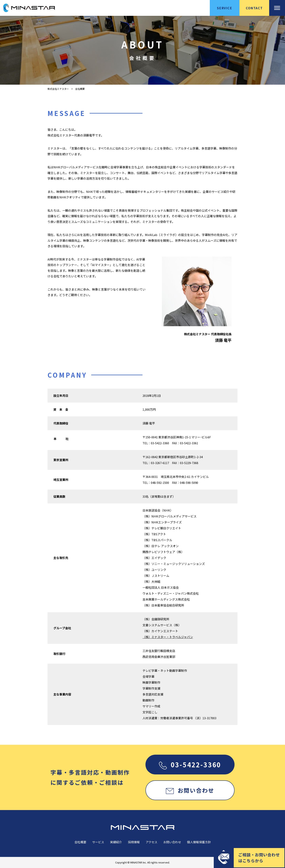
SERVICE (225, 8)
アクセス (152, 842)
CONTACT (254, 8)
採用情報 (134, 842)
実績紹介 (116, 842)
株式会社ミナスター (58, 89)
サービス (98, 842)
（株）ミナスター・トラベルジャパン (168, 637)
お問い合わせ (190, 790)
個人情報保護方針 (199, 842)
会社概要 (80, 842)
